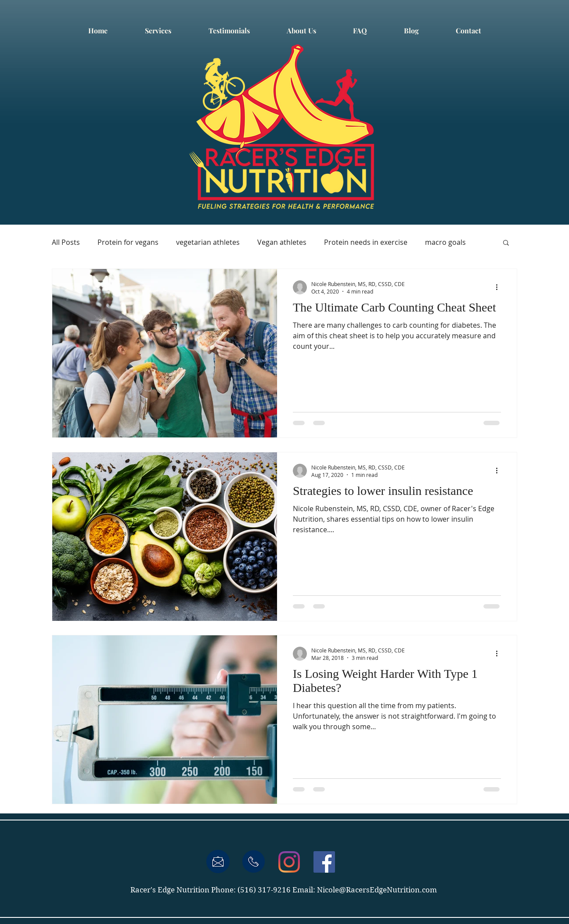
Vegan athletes (282, 242)
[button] (506, 243)
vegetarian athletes (208, 242)
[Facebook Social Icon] (324, 862)
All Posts (66, 242)
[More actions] (500, 287)
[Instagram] (289, 862)
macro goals (445, 242)
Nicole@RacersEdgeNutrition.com (377, 890)
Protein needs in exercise (366, 242)
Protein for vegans (128, 242)
